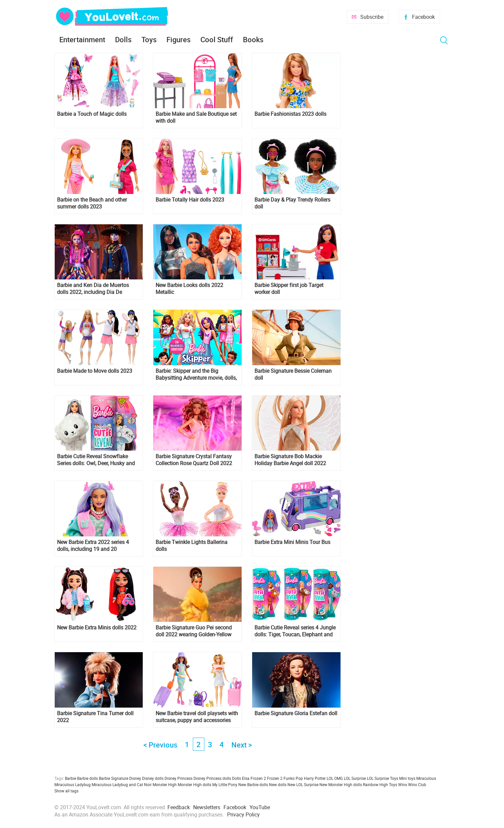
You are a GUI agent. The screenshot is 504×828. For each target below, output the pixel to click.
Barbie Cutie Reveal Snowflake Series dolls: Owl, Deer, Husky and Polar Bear (96, 460)
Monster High (165, 784)
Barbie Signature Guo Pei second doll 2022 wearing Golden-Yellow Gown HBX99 (194, 631)
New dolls (278, 784)
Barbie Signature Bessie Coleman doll (293, 374)
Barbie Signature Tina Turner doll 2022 (95, 717)
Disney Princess (178, 778)
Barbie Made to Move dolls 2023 (95, 371)
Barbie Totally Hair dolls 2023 (190, 200)
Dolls (123, 39)
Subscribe (372, 17)
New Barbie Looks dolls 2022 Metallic (189, 289)
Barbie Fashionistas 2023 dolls (290, 114)
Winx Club (417, 784)
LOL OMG (335, 778)
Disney (135, 778)
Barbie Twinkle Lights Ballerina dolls (192, 546)
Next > (242, 745)
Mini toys (407, 778)
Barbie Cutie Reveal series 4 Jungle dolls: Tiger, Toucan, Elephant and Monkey (295, 631)
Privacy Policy (243, 814)
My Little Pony (225, 784)
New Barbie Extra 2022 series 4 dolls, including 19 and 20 (93, 546)
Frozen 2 (275, 778)
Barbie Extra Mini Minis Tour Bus (292, 542)
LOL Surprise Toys (383, 778)
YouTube (260, 807)
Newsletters (207, 807)
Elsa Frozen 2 (254, 778)
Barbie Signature (114, 778)
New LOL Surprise (303, 784)
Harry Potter (315, 778)
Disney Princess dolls (212, 778)
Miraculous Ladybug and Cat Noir (122, 784)
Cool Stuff (217, 39)
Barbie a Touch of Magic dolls (92, 114)
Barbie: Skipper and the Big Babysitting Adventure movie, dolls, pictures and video (196, 374)
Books (253, 39)
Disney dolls (153, 778)
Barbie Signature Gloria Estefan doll (296, 713)
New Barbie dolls (253, 784)
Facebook (423, 17)
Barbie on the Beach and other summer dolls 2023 (92, 203)
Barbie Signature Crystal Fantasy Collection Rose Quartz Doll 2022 (194, 460)
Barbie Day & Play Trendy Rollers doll (292, 203)
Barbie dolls (88, 778)
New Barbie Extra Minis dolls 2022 (97, 628)
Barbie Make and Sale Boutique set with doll (196, 117)
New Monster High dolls (341, 784)
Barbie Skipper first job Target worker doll (289, 289)
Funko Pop (293, 778)
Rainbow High (375, 784)
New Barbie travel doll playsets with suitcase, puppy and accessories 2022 (197, 717)
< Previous (160, 745)
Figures (178, 39)
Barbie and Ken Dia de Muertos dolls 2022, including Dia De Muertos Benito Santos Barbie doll (97, 289)
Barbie (71, 778)
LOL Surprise (355, 778)
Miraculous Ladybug (73, 784)
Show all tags (66, 791)
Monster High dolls (194, 784)
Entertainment (82, 39)
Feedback (179, 807)
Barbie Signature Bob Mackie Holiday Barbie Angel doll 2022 (290, 460)
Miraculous (426, 778)
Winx (403, 784)
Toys (149, 39)
